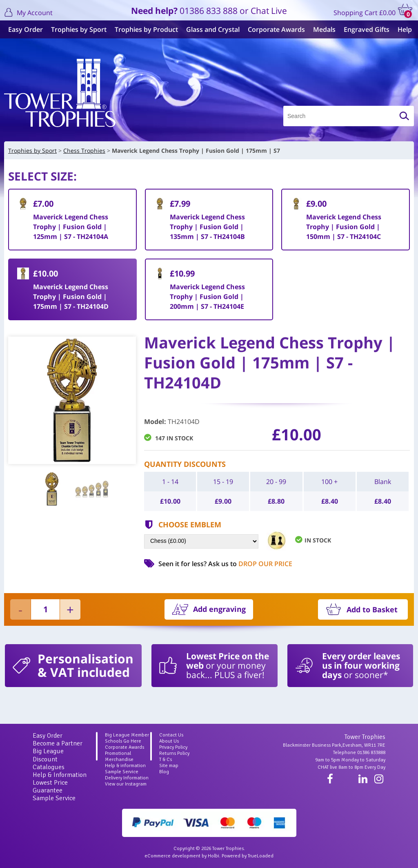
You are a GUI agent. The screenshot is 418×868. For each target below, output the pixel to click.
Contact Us (171, 735)
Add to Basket (372, 609)
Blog (164, 772)
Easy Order (26, 29)
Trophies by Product (146, 29)
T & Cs (166, 760)
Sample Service (54, 798)
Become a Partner (58, 743)
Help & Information (60, 775)
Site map (169, 766)
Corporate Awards (276, 29)
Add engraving (219, 609)
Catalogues (49, 767)
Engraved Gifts (367, 29)
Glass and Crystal (213, 29)
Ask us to (250, 564)
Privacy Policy (173, 747)
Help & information (125, 766)
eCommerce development (172, 856)
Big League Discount (48, 755)
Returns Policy (174, 753)
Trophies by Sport (79, 29)
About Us (169, 741)
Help (405, 29)
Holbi (213, 856)
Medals (324, 29)
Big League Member (127, 735)
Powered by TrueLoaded (248, 856)
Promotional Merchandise (119, 756)
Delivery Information (127, 778)
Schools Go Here (123, 741)
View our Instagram (126, 784)
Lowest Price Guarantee (50, 787)
